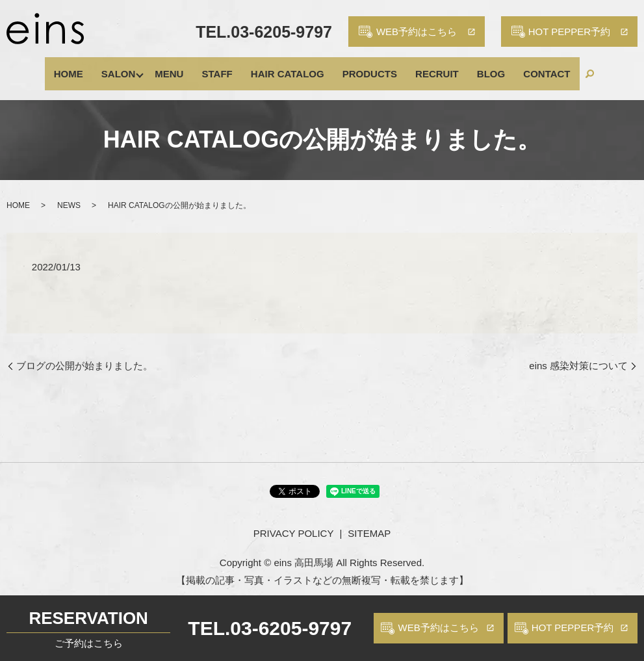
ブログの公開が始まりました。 (84, 353)
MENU (190, 67)
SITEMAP (369, 521)
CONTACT (511, 67)
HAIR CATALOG (290, 67)
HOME (100, 67)
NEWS (69, 192)
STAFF (229, 67)
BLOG (465, 67)
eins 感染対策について (578, 353)
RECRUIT (421, 67)
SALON (141, 67)
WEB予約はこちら (438, 628)
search (549, 68)
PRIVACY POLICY (294, 521)
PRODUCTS (363, 67)
